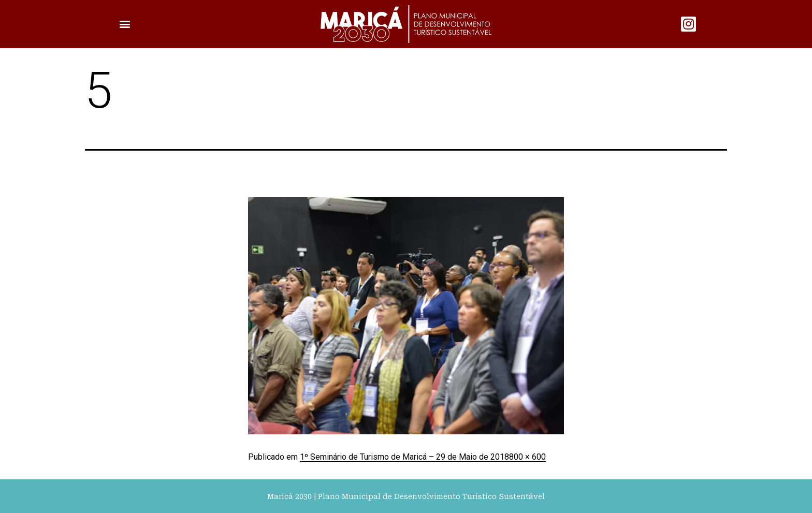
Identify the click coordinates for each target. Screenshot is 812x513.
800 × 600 (527, 457)
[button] (125, 24)
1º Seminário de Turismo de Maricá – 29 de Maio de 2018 (404, 457)
